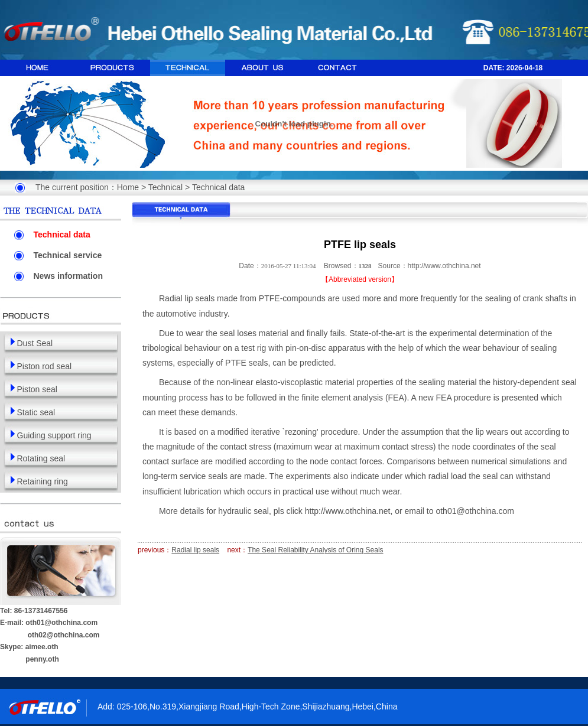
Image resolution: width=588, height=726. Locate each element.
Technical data (219, 187)
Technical (165, 187)
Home (128, 187)
